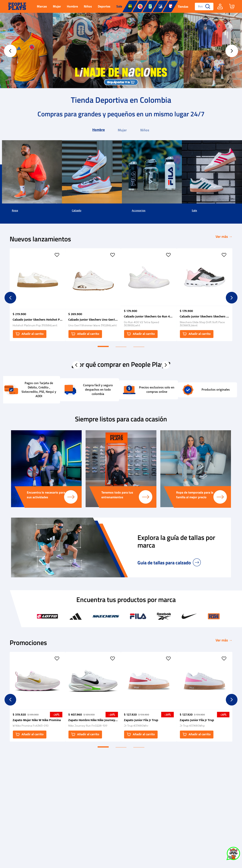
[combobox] (203, 7)
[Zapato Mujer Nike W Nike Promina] (37, 697)
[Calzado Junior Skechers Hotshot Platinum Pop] (37, 295)
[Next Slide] (232, 51)
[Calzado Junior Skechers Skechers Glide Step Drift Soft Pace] (205, 295)
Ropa (15, 210)
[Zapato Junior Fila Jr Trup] (149, 697)
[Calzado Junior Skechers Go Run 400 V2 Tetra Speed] (149, 295)
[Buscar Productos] (208, 7)
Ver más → (224, 237)
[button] (37, 334)
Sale (194, 210)
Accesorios (139, 210)
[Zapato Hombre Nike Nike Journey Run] (93, 697)
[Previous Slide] (10, 51)
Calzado (77, 210)
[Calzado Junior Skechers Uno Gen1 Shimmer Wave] (93, 295)
